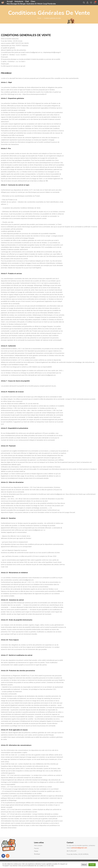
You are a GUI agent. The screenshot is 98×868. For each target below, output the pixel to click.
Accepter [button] (92, 865)
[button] (95, 3)
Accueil (39, 18)
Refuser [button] (84, 865)
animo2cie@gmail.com (79, 848)
